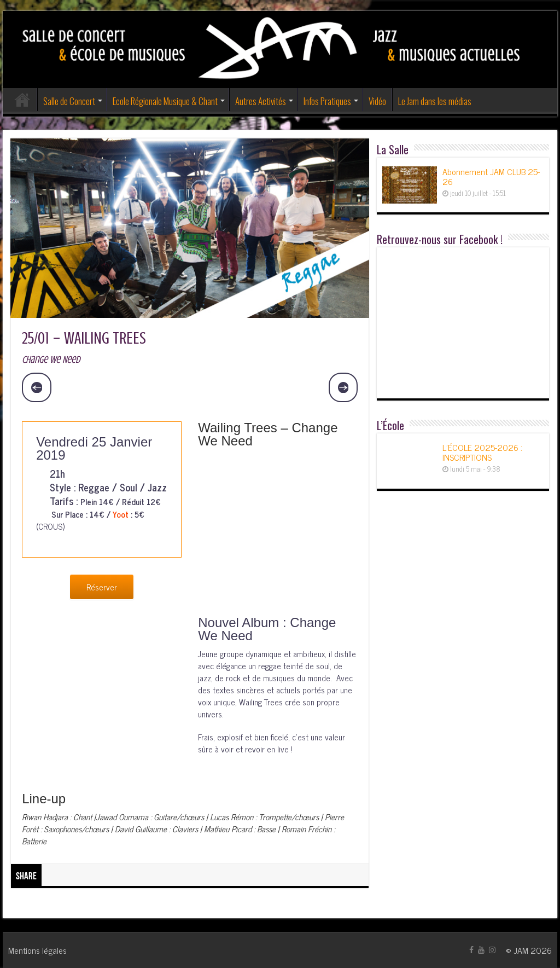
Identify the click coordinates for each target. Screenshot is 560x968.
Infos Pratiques (327, 101)
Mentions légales (37, 950)
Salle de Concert (69, 101)
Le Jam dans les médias (435, 101)
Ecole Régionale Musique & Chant (165, 101)
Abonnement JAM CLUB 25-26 (491, 176)
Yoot (121, 514)
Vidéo (377, 101)
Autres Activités (261, 101)
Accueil (22, 100)
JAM (521, 950)
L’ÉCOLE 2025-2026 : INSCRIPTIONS (482, 452)
